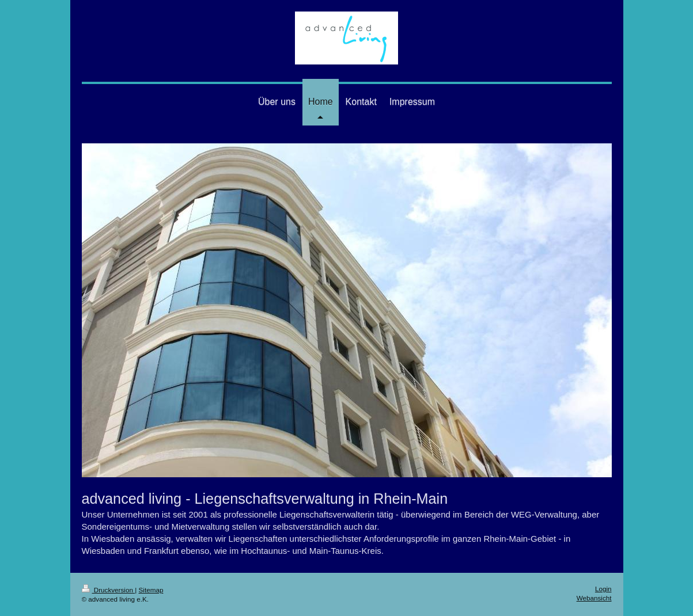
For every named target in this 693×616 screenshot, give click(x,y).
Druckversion (109, 590)
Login (603, 589)
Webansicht (594, 598)
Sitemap (151, 590)
